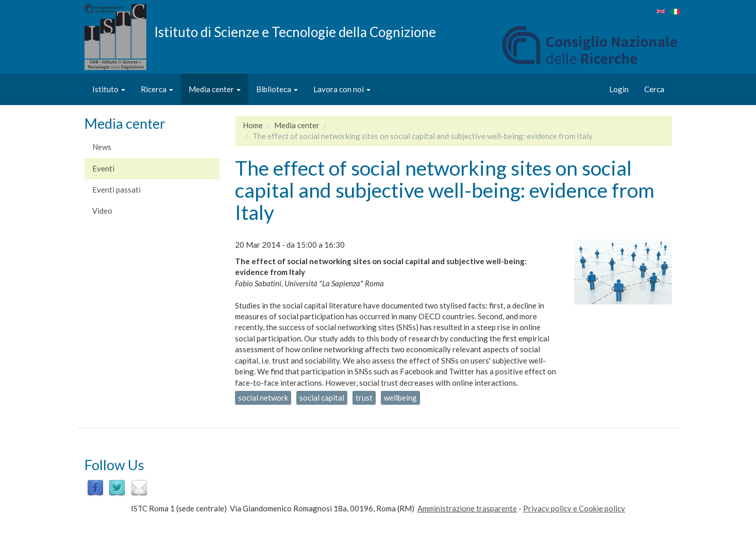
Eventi (103, 168)
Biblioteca (277, 89)
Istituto (109, 89)
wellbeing (400, 398)
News (102, 147)
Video (102, 211)
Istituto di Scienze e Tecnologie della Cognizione (295, 31)
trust (364, 398)
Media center (215, 89)
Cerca (654, 89)
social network (263, 398)
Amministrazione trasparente (467, 508)
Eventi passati (116, 190)
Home (253, 125)
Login (619, 89)
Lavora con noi (342, 89)
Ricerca (157, 89)
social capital (322, 398)
